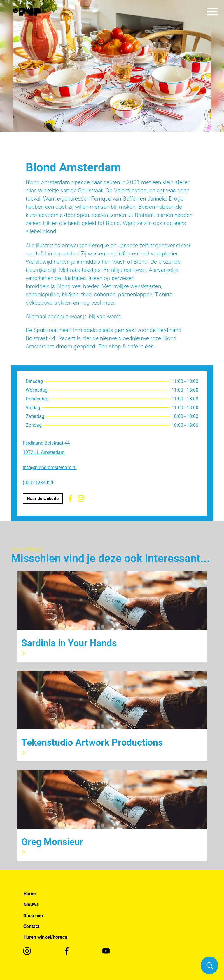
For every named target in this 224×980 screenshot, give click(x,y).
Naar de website (43, 499)
